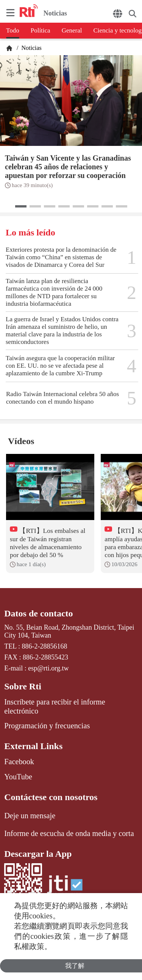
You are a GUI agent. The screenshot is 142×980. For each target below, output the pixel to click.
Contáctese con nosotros (51, 797)
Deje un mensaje (30, 816)
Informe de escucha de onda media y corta (69, 833)
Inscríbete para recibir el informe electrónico (55, 706)
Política (41, 30)
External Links (33, 746)
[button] (21, 206)
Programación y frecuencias (47, 726)
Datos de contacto (38, 613)
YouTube (18, 777)
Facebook (19, 762)
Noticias (30, 48)
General (72, 30)
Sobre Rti (23, 686)
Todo (13, 30)
